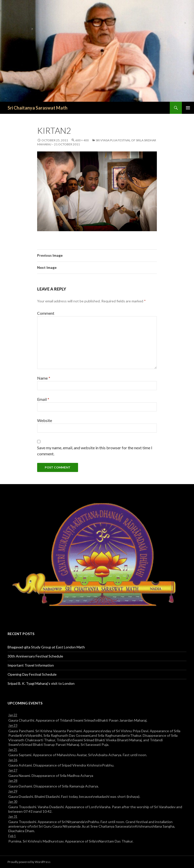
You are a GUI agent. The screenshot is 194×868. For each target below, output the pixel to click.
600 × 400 (82, 140)
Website (45, 420)
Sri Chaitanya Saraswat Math (38, 108)
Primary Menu (188, 108)
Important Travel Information (31, 665)
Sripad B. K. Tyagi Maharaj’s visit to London (41, 683)
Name (44, 378)
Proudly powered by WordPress (29, 862)
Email (43, 399)
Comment (46, 313)
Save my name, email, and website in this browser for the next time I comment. (95, 451)
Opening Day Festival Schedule (32, 674)
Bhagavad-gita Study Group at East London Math (46, 647)
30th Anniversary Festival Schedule (35, 656)
